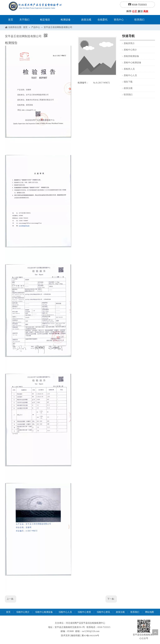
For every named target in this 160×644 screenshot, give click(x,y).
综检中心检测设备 (44, 612)
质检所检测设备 (131, 56)
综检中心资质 (84, 612)
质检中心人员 (130, 75)
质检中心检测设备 (132, 63)
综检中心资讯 (103, 612)
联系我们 (128, 95)
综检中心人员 (65, 612)
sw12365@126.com (91, 631)
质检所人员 (129, 69)
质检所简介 (129, 43)
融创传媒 (75, 635)
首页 (8, 612)
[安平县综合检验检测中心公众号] (144, 626)
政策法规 (128, 88)
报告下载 (128, 82)
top (155, 632)
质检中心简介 (130, 50)
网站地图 (150, 612)
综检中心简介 (23, 612)
